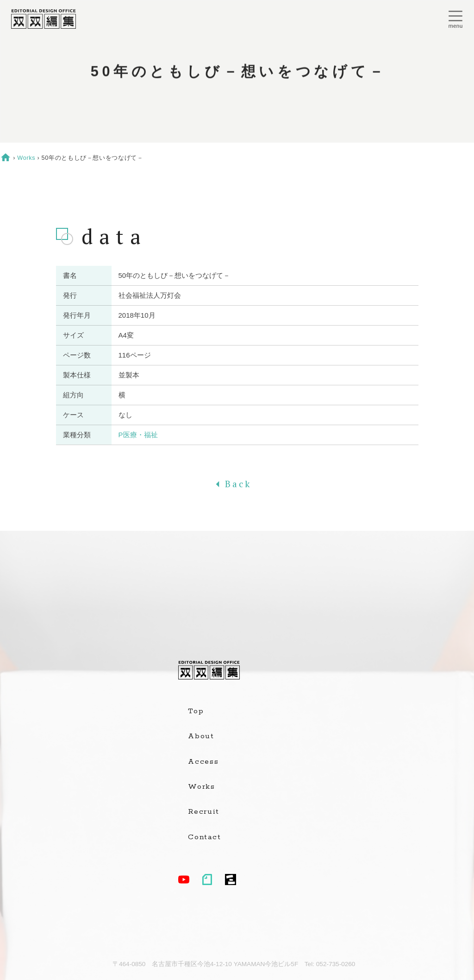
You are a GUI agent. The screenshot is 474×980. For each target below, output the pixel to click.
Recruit (203, 812)
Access (203, 762)
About (201, 736)
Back (237, 484)
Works (26, 158)
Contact (204, 837)
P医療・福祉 (138, 435)
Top (196, 711)
